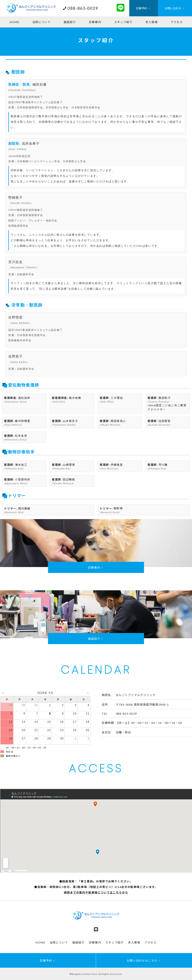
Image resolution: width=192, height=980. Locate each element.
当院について (42, 22)
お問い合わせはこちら (144, 960)
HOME (14, 22)
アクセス (177, 22)
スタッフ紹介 (123, 22)
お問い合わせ (175, 8)
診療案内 (95, 22)
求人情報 (151, 22)
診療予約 (143, 8)
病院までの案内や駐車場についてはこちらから (96, 892)
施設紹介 (70, 22)
